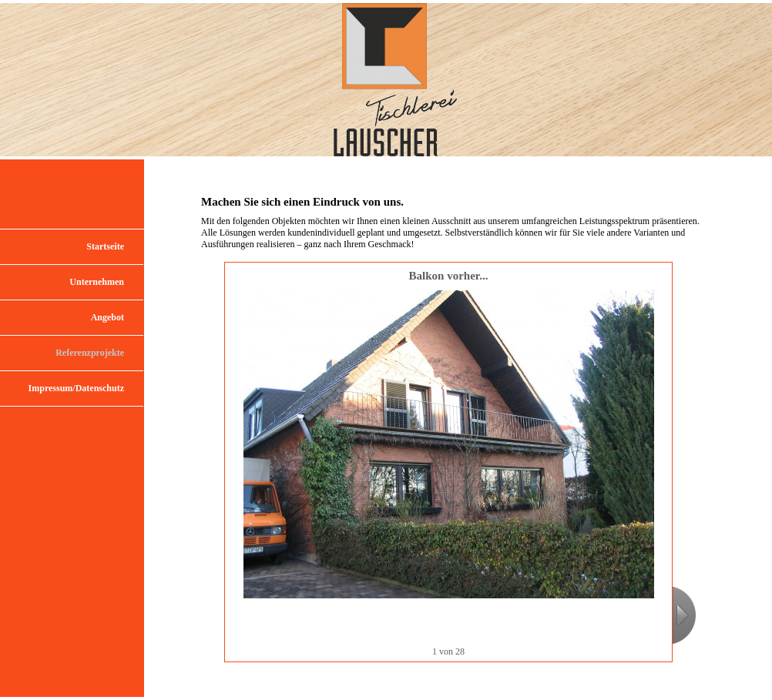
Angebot (107, 317)
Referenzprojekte (90, 353)
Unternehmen (97, 282)
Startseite (105, 246)
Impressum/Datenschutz (76, 388)
